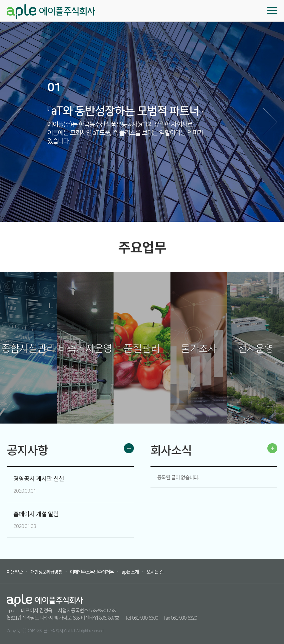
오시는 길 (155, 572)
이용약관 (15, 572)
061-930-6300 (145, 617)
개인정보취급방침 (46, 572)
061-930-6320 (184, 617)
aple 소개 (130, 572)
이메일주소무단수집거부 (92, 572)
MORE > (129, 448)
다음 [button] (270, 122)
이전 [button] (14, 122)
